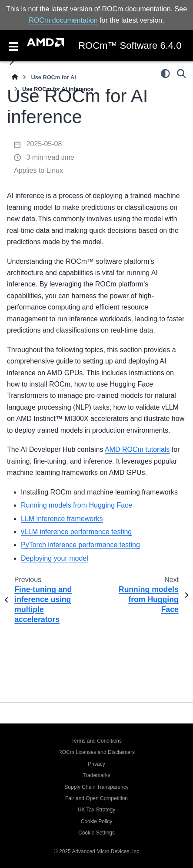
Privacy (96, 764)
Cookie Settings (96, 833)
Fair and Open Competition (96, 798)
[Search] (181, 74)
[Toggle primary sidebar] (12, 62)
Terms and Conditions (96, 741)
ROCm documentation (63, 20)
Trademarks (96, 775)
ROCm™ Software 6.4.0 (130, 46)
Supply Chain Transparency (96, 787)
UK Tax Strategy (96, 810)
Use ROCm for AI (53, 77)
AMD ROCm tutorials (137, 449)
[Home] (15, 77)
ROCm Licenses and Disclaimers (96, 752)
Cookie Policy (97, 821)
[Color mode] (165, 74)
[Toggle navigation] (13, 46)
